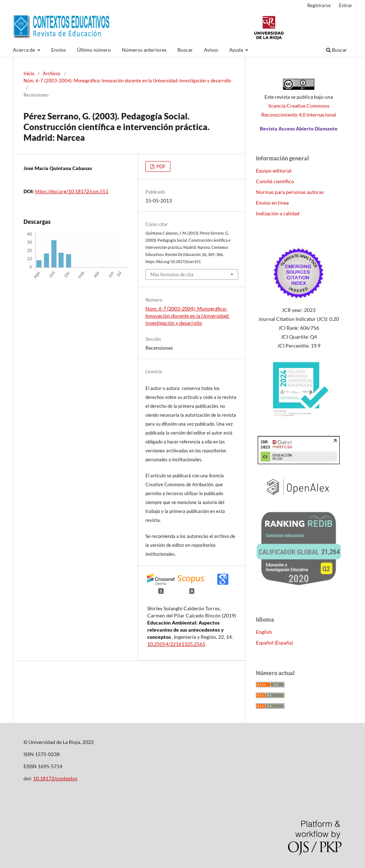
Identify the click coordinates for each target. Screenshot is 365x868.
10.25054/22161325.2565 (176, 644)
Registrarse (319, 5)
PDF (160, 166)
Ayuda (237, 50)
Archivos (52, 73)
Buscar (185, 50)
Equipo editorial (274, 171)
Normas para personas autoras (290, 192)
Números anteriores (144, 50)
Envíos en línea (272, 203)
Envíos (59, 50)
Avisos (211, 50)
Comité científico (275, 181)
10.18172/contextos (55, 778)
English (264, 632)
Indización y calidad (278, 213)
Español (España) (274, 643)
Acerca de (24, 50)
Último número (94, 50)
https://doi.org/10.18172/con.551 (72, 191)
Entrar (346, 5)
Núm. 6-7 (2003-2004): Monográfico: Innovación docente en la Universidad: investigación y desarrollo (127, 81)
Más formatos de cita (172, 274)
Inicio (29, 73)
